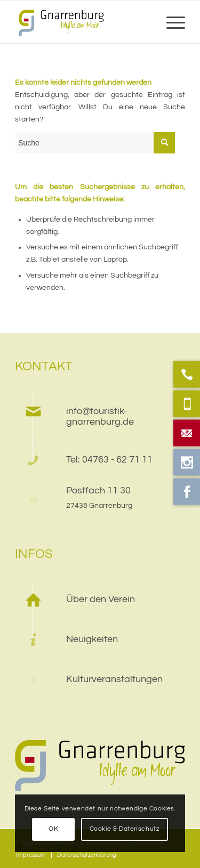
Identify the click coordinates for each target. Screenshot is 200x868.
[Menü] (170, 22)
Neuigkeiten (92, 639)
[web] (83, 22)
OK (53, 829)
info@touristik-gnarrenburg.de (100, 416)
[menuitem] (170, 22)
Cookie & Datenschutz (125, 829)
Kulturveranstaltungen (114, 679)
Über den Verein (101, 599)
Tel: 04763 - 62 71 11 (109, 460)
